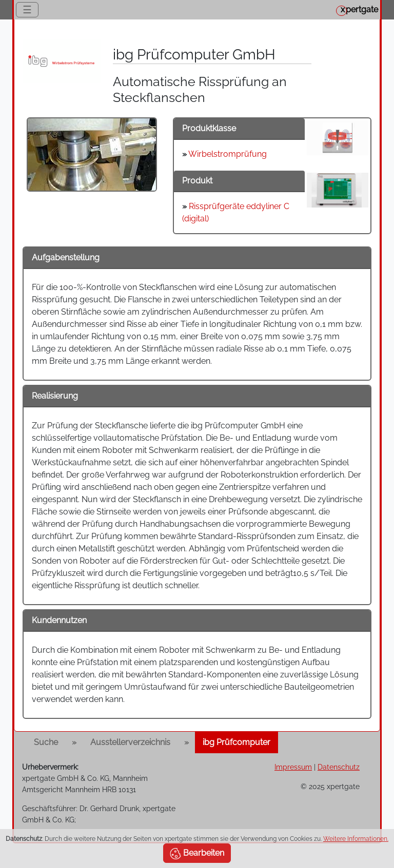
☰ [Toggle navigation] (27, 10)
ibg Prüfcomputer (237, 742)
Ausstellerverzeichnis (130, 742)
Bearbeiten (197, 854)
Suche (46, 742)
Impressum (293, 767)
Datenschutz (339, 767)
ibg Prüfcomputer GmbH (194, 55)
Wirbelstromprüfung (228, 154)
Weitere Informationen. (356, 839)
